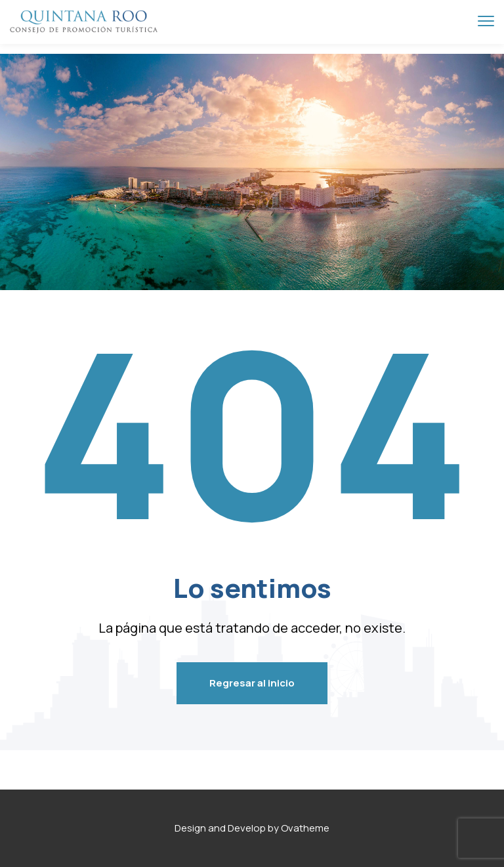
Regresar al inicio (252, 683)
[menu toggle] (486, 21)
